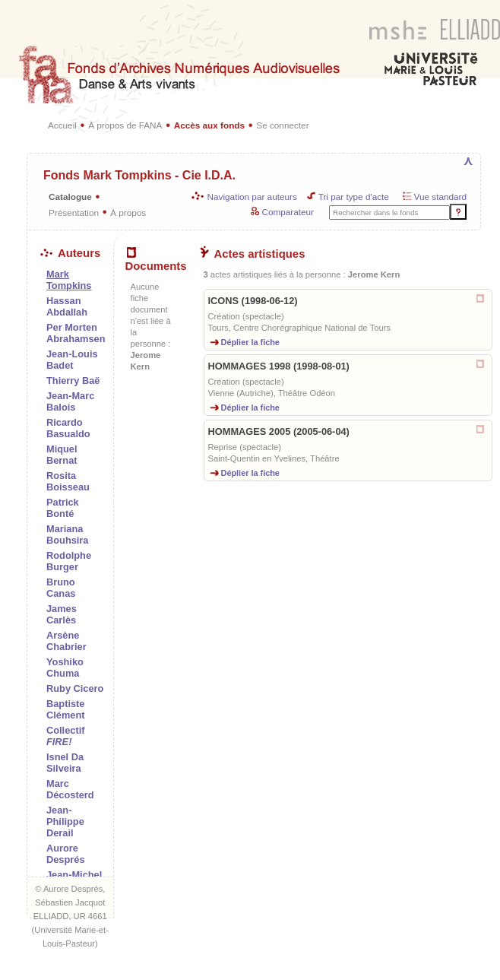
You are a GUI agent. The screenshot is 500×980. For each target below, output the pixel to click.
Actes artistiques (253, 254)
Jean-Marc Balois (70, 401)
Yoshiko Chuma (65, 668)
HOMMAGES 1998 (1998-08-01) (279, 366)
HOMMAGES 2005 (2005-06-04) (279, 431)
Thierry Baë (73, 381)
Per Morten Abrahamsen (76, 333)
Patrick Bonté (63, 508)
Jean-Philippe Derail (65, 821)
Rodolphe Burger (69, 561)
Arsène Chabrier (66, 641)
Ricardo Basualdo (68, 428)
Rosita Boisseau (68, 481)
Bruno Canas (61, 588)
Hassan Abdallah (67, 306)
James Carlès (62, 614)
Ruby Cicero (75, 688)
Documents (156, 260)
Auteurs (70, 253)
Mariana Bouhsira (67, 534)
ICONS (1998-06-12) (253, 301)
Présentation (74, 212)
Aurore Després (66, 854)
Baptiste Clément (66, 709)
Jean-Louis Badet (72, 360)
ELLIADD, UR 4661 (70, 916)
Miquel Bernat (62, 455)
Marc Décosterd (70, 789)
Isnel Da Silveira (65, 763)
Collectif (65, 736)
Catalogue (70, 197)
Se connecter (282, 125)
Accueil (62, 125)
